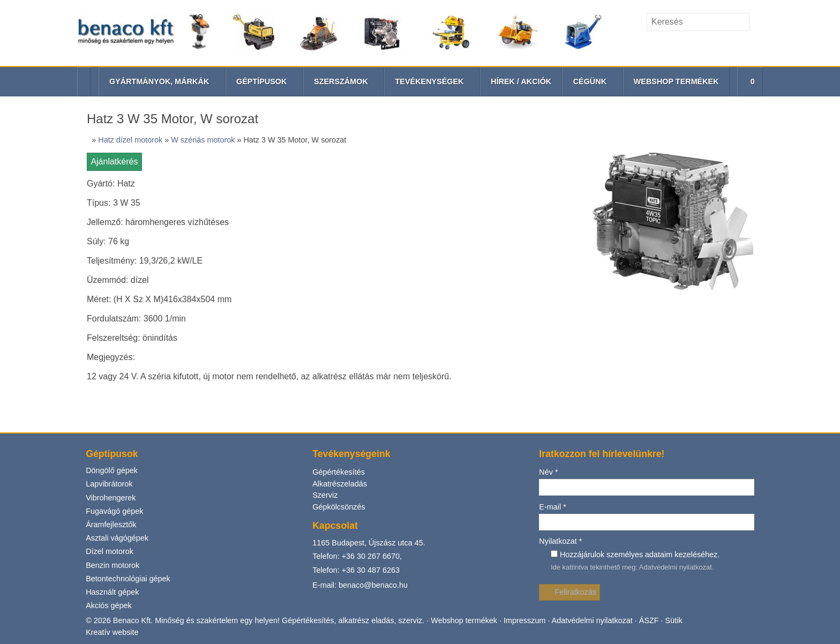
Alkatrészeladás (340, 174)
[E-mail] (718, 45)
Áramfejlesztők (112, 215)
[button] (749, 82)
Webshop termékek (466, 311)
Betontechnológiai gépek (129, 268)
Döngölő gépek (112, 160)
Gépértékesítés (338, 163)
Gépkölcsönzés (339, 197)
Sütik (677, 311)
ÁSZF (653, 311)
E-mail (553, 197)
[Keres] (757, 22)
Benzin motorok (114, 255)
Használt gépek (112, 282)
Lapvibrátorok (110, 174)
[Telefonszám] (736, 45)
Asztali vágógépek (118, 228)
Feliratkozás (570, 283)
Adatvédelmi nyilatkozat (676, 257)
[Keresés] (698, 22)
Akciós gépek (109, 295)
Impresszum (527, 311)
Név (549, 163)
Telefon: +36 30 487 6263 (357, 261)
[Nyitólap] (340, 33)
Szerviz (325, 186)
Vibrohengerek (111, 187)
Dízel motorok (110, 241)
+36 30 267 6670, (373, 246)
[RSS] (755, 45)
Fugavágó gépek (114, 201)
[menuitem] (520, 82)
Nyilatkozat (561, 232)
